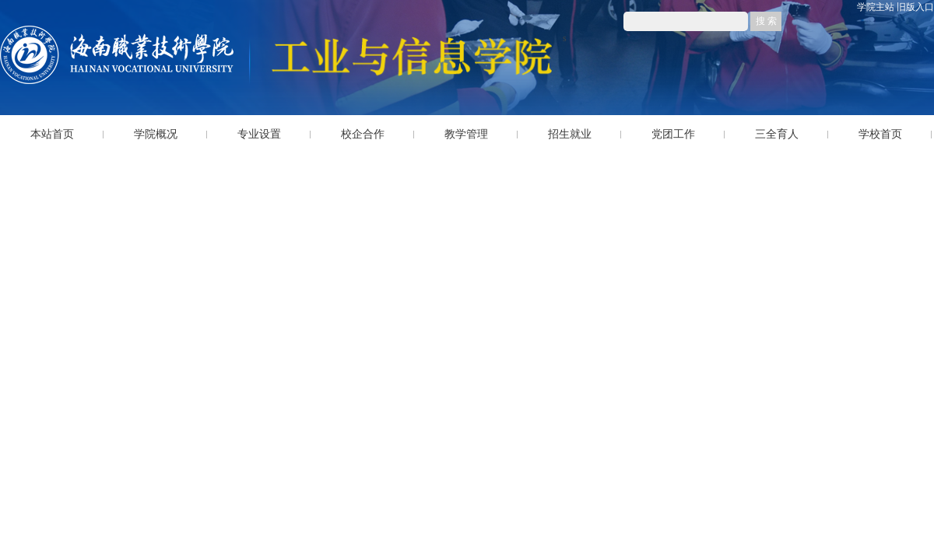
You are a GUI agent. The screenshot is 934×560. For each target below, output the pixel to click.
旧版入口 (915, 7)
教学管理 (466, 134)
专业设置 (259, 134)
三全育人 (777, 134)
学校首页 (880, 134)
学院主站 (876, 7)
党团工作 (673, 134)
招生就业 (570, 134)
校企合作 (363, 134)
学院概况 (156, 134)
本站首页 (52, 134)
